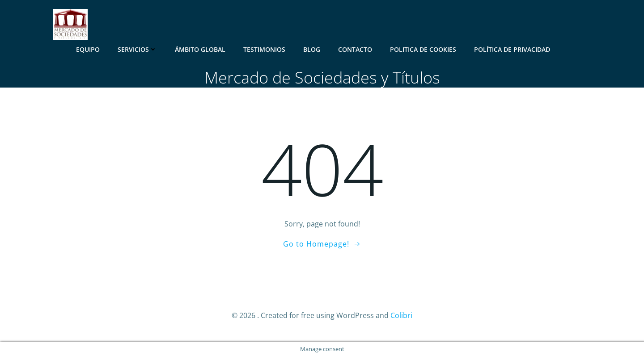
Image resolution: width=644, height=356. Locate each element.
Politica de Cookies (423, 49)
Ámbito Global (200, 49)
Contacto (355, 49)
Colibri (401, 315)
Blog (312, 49)
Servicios (137, 49)
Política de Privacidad (512, 49)
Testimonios (264, 49)
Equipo (88, 49)
